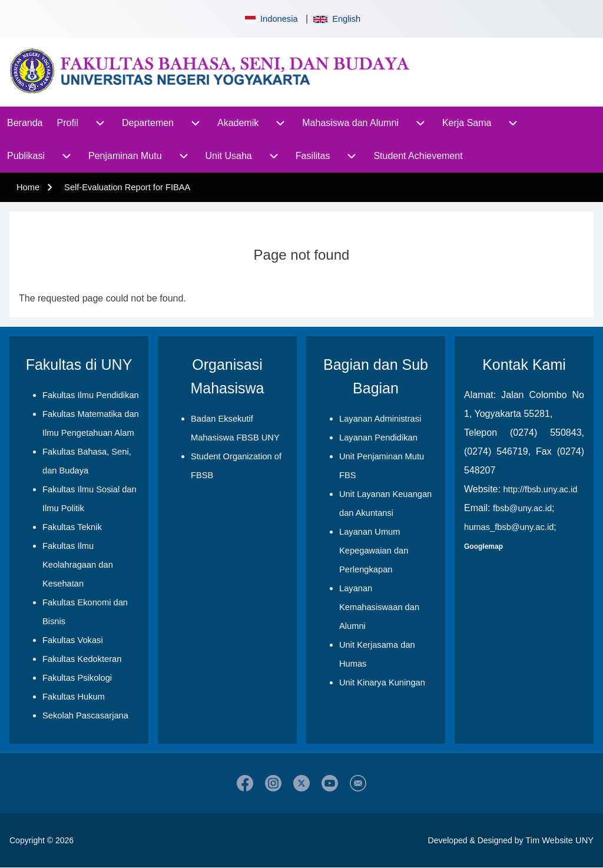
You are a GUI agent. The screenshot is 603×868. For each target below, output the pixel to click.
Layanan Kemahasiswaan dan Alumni (379, 607)
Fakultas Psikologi (77, 678)
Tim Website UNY (559, 840)
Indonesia (270, 19)
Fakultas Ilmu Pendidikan (91, 395)
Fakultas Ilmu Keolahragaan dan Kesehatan (78, 565)
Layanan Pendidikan (378, 438)
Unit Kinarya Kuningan (382, 683)
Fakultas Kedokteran (82, 659)
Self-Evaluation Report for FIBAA (127, 187)
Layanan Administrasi (380, 419)
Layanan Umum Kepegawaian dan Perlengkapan (374, 551)
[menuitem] (25, 123)
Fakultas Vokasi (73, 640)
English (337, 19)
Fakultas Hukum (74, 697)
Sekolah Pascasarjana (85, 715)
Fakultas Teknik (72, 527)
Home (28, 187)
